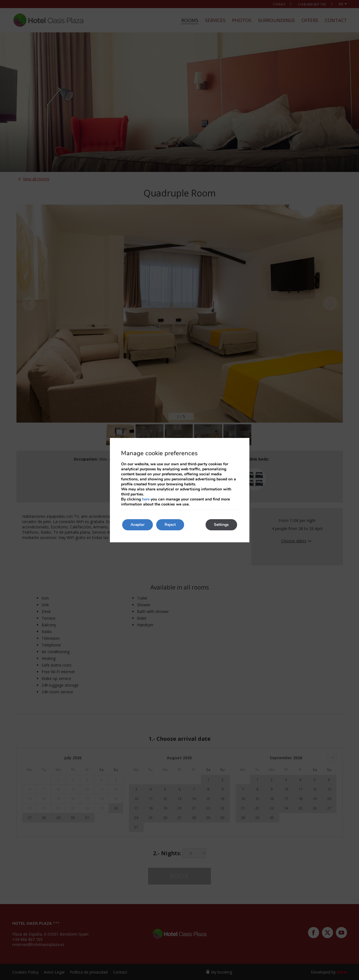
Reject (170, 525)
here (146, 499)
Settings (221, 525)
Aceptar (138, 525)
